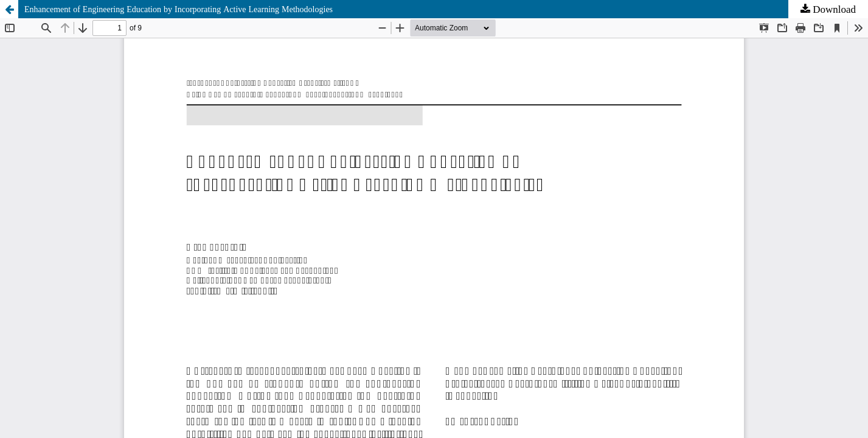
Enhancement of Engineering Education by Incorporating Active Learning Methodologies (179, 9)
